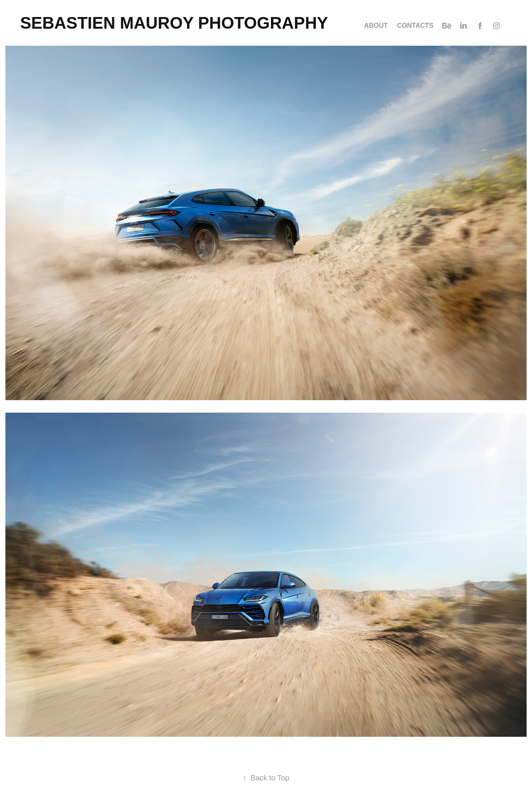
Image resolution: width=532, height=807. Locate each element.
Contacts (415, 26)
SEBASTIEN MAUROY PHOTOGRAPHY (174, 23)
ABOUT (376, 26)
